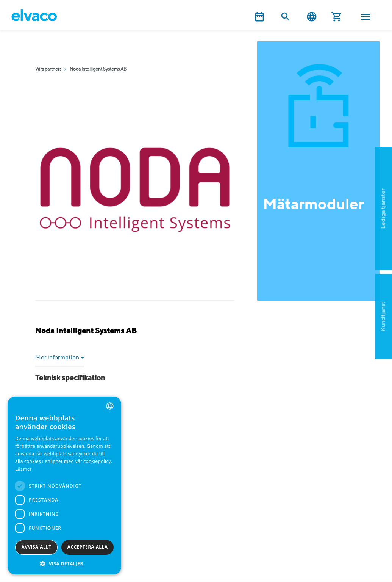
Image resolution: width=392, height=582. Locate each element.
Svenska (312, 17)
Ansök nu (351, 245)
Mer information (60, 358)
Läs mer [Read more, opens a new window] (23, 469)
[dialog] (64, 486)
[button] (64, 563)
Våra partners (48, 69)
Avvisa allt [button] (37, 547)
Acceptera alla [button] (88, 547)
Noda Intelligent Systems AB (98, 69)
